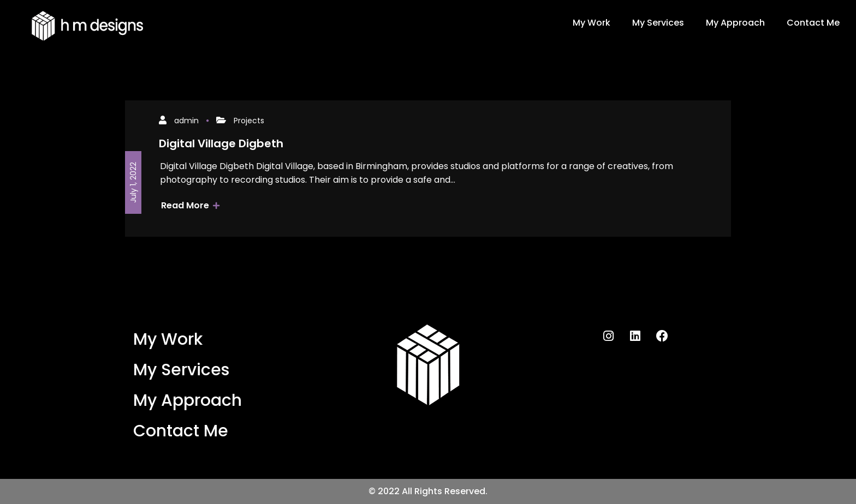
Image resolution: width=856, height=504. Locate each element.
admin (186, 121)
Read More (190, 205)
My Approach (735, 23)
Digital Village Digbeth (221, 143)
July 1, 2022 (133, 182)
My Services (658, 23)
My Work (592, 23)
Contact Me (813, 23)
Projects (249, 121)
